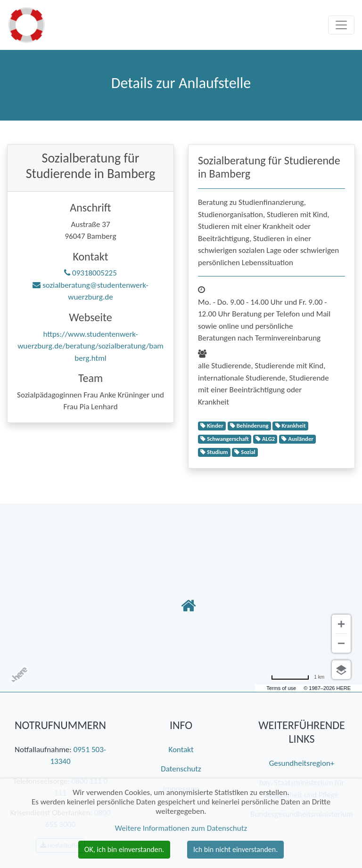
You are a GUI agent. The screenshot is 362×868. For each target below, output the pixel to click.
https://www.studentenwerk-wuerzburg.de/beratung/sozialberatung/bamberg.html (90, 346)
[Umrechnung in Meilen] (298, 677)
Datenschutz (181, 769)
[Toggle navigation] (341, 25)
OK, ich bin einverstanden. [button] (124, 849)
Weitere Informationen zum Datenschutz (181, 828)
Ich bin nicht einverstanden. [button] (235, 849)
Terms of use (281, 688)
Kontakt (181, 750)
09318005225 (90, 273)
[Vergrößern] (341, 624)
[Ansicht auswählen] (341, 670)
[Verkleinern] (341, 643)
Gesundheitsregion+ (302, 763)
